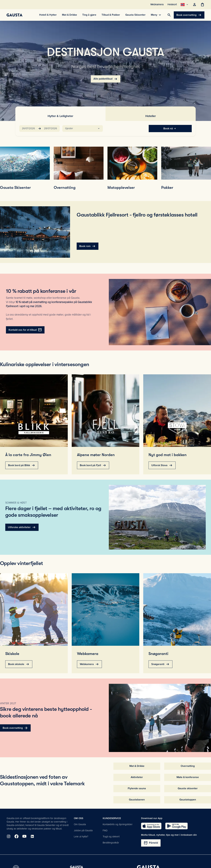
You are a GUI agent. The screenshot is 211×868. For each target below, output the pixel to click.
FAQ (105, 830)
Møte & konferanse (188, 777)
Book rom (88, 246)
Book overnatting (189, 15)
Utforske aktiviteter (22, 527)
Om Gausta (80, 824)
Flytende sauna (137, 788)
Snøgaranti (160, 664)
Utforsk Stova (162, 465)
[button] (83, 129)
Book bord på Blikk (22, 465)
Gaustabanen (137, 800)
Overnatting (188, 766)
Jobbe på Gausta (83, 830)
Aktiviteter (137, 777)
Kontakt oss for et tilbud (25, 330)
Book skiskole (19, 664)
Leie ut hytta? (81, 837)
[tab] (60, 114)
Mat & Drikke (137, 766)
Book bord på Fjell (93, 465)
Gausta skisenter (188, 788)
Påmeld (151, 843)
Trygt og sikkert (111, 837)
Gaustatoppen (188, 800)
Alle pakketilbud (106, 79)
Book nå (170, 129)
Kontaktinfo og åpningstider (118, 824)
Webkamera (89, 664)
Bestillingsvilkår (111, 843)
